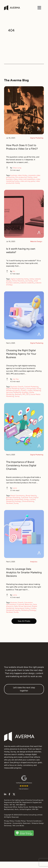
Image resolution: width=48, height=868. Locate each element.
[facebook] (9, 794)
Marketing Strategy (21, 392)
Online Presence (18, 281)
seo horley (29, 281)
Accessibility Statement (22, 823)
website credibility (27, 283)
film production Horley (24, 177)
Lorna (15, 595)
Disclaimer (8, 823)
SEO (28, 394)
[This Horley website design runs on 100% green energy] (24, 831)
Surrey (17, 396)
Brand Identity (31, 496)
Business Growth (17, 387)
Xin (14, 271)
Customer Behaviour (25, 604)
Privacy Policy (9, 821)
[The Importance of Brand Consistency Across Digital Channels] (24, 404)
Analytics (34, 562)
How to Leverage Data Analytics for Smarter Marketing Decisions (24, 572)
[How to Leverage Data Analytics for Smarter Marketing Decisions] (24, 511)
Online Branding (28, 501)
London (30, 390)
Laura (15, 488)
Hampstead (31, 389)
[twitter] (14, 794)
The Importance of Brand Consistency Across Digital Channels (21, 465)
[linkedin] (5, 794)
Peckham (18, 394)
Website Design (36, 241)
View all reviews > (24, 789)
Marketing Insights (13, 610)
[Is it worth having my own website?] (24, 191)
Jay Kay (16, 379)
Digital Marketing (37, 138)
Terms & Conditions (34, 821)
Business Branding (13, 497)
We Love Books (18, 826)
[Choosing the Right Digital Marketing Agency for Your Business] (24, 293)
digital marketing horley (20, 279)
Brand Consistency (18, 496)
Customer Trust (27, 497)
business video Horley (19, 175)
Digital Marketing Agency (16, 389)
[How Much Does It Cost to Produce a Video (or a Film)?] (24, 88)
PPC (24, 394)
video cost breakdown (27, 179)
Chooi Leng (17, 168)
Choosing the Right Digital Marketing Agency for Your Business (21, 354)
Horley (23, 390)
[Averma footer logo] (19, 733)
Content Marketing (31, 387)
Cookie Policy (20, 821)
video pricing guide (27, 181)
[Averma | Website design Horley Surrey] (12, 6)
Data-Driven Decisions (23, 606)
